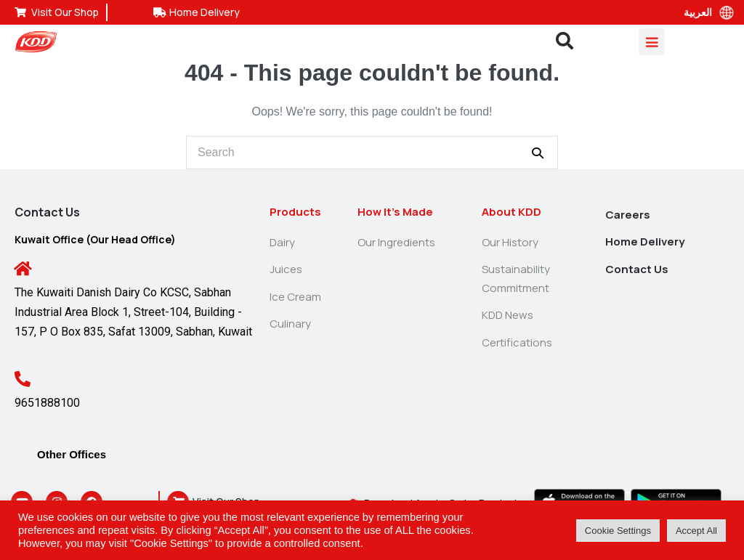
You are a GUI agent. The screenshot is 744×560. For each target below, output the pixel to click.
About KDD (511, 212)
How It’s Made (395, 212)
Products (295, 212)
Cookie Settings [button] (618, 531)
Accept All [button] (696, 531)
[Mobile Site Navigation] (652, 42)
